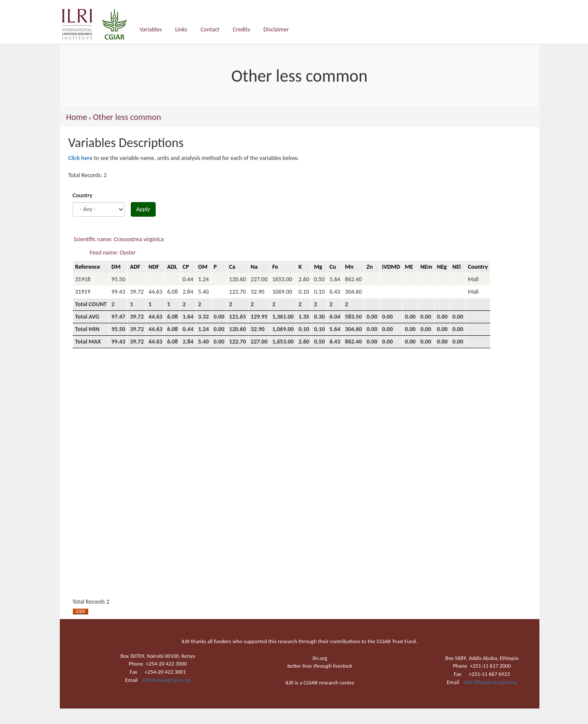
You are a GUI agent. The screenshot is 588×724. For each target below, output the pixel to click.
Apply (143, 209)
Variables (151, 29)
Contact (210, 29)
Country (83, 195)
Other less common (127, 117)
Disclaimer (276, 29)
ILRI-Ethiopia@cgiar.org (491, 682)
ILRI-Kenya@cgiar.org (167, 680)
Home (77, 117)
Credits (241, 29)
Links (181, 29)
